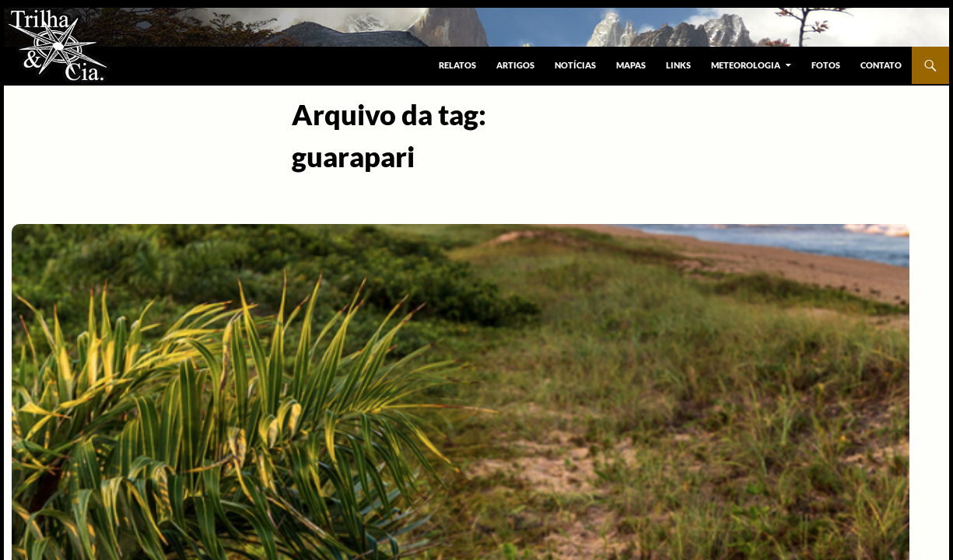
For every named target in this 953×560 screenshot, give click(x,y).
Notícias (575, 65)
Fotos (826, 65)
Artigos (515, 65)
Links (678, 65)
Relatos (457, 65)
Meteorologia (746, 65)
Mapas (631, 65)
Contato (881, 65)
